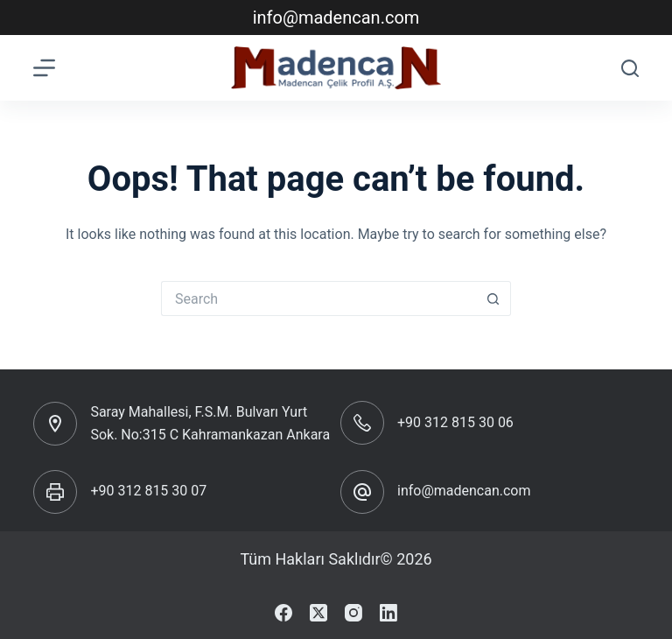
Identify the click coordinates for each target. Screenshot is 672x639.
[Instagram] (353, 613)
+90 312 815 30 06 (455, 422)
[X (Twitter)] (318, 613)
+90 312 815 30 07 (148, 491)
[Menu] (44, 68)
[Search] (630, 68)
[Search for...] (318, 298)
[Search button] (493, 298)
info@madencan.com (336, 18)
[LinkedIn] (388, 613)
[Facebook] (283, 613)
